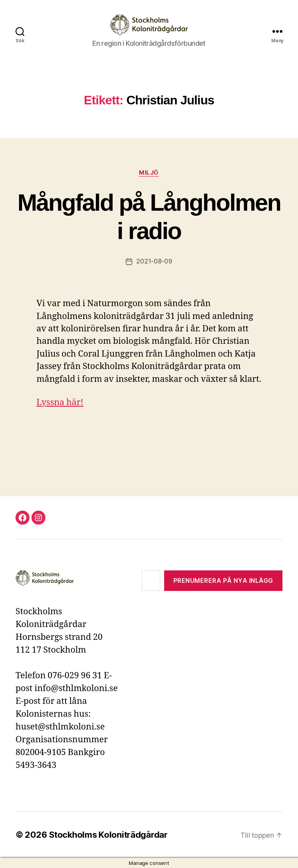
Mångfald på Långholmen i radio (149, 217)
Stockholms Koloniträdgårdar (108, 835)
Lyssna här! (60, 402)
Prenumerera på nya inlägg (223, 580)
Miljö (149, 173)
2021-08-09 (154, 262)
